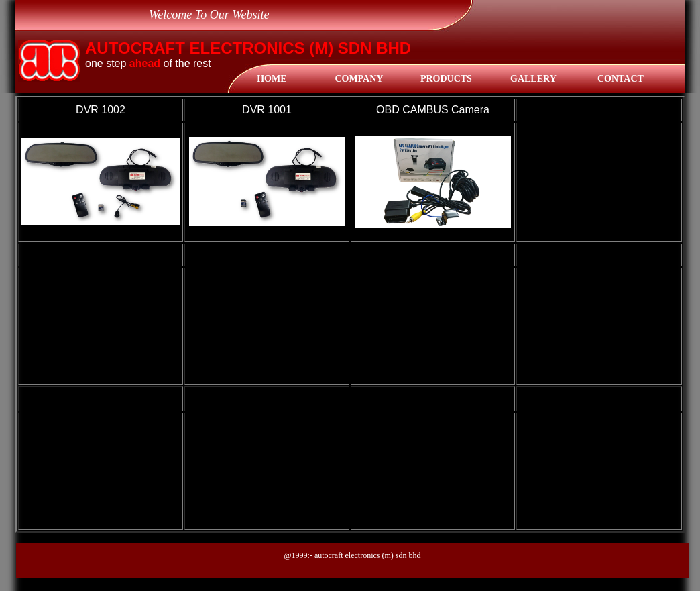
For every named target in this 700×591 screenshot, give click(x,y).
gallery (533, 79)
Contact (621, 79)
